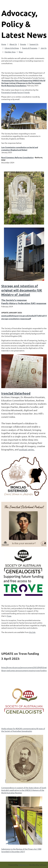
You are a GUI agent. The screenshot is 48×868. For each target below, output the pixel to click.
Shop (21, 52)
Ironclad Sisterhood (16, 393)
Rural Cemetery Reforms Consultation (17, 157)
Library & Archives (12, 48)
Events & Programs (30, 48)
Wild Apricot (23, 865)
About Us (13, 44)
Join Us (44, 48)
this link (32, 632)
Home (4, 44)
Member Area (10, 52)
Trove (9, 616)
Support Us (34, 44)
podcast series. (27, 449)
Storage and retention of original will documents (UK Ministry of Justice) (22, 290)
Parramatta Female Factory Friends (15, 92)
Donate (23, 44)
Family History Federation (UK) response (24, 303)
